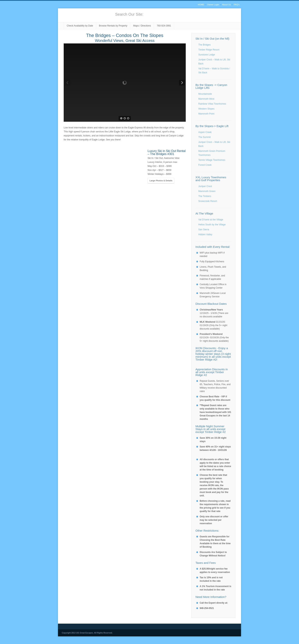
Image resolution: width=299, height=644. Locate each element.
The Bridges (205, 45)
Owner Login (213, 5)
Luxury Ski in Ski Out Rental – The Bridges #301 (167, 152)
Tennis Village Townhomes (212, 160)
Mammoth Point (206, 114)
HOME (201, 5)
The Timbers (205, 196)
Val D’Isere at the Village (211, 220)
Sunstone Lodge (207, 55)
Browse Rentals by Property (113, 26)
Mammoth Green (207, 191)
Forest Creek (205, 165)
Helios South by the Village (212, 225)
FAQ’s (237, 5)
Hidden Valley (205, 234)
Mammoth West (206, 99)
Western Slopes (206, 109)
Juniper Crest (205, 186)
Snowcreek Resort (208, 201)
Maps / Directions (142, 26)
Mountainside (205, 94)
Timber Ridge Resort (209, 50)
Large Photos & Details (161, 181)
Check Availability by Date (80, 26)
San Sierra (204, 230)
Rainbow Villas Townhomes (212, 104)
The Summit (205, 137)
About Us (226, 5)
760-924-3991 (164, 26)
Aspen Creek (205, 132)
